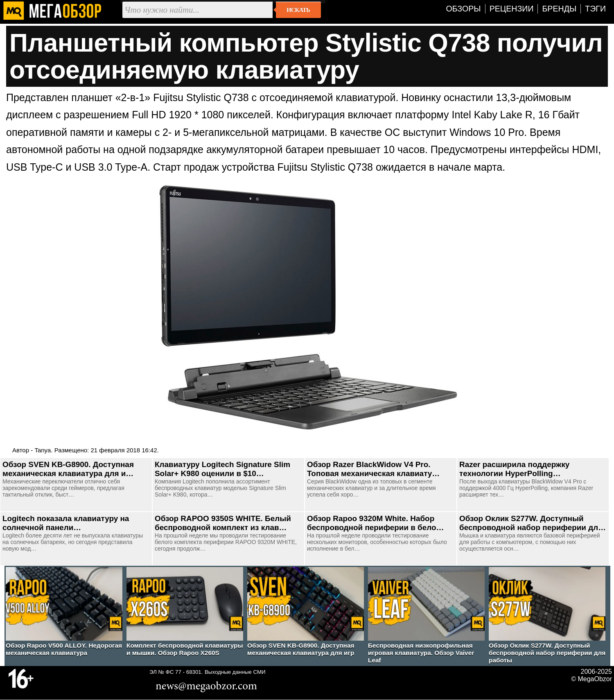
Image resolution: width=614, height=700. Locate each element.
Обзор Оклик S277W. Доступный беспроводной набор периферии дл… (533, 523)
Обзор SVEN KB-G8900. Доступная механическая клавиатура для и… (68, 469)
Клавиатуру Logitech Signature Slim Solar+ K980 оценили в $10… (222, 469)
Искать (298, 10)
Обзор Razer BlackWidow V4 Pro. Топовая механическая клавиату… (373, 469)
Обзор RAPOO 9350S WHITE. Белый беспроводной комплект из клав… (223, 523)
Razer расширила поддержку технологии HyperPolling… (514, 469)
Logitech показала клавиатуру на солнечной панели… (66, 523)
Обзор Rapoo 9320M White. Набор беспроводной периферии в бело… (375, 523)
